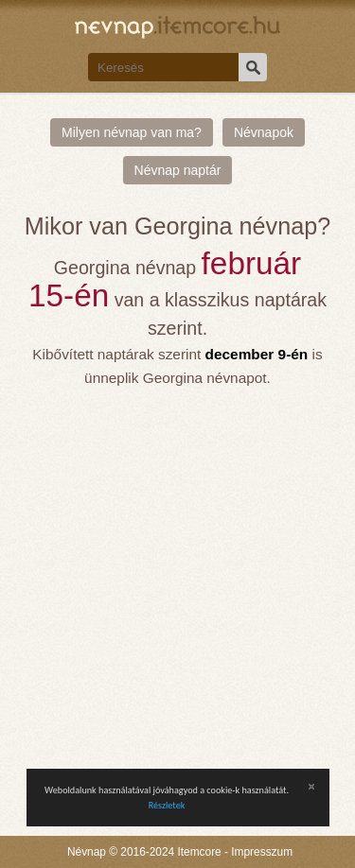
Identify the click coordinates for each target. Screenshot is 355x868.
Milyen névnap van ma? (132, 132)
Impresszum (262, 852)
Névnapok (264, 132)
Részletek (167, 805)
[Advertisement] (177, 576)
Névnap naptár (178, 170)
